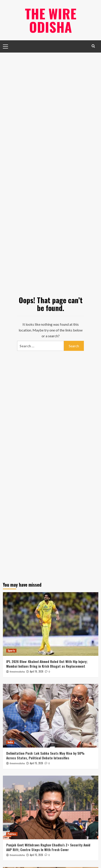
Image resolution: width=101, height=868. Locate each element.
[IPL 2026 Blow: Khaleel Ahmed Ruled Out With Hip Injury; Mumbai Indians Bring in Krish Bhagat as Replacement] (51, 624)
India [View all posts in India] (10, 742)
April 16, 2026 (37, 671)
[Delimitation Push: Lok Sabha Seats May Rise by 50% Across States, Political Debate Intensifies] (51, 716)
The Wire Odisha (51, 20)
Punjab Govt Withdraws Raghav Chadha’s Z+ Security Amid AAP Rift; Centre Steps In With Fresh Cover (48, 847)
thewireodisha (17, 672)
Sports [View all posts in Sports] (11, 650)
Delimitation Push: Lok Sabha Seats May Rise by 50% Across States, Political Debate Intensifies (45, 755)
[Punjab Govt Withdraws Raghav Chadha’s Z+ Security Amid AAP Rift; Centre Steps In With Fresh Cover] (51, 807)
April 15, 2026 (36, 763)
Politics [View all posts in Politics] (12, 834)
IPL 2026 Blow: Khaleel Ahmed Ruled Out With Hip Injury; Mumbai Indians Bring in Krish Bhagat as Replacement (47, 664)
